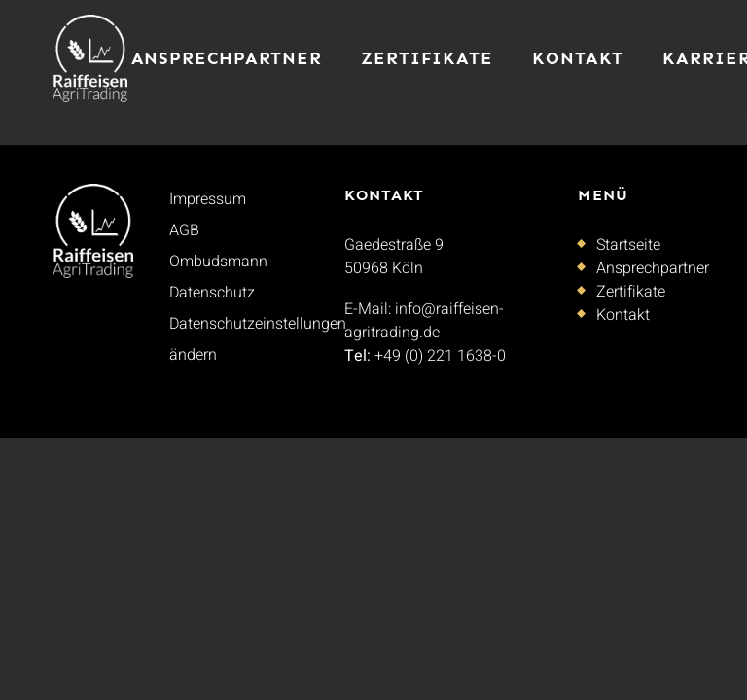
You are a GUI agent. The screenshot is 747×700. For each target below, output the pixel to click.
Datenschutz (212, 293)
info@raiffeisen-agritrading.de (424, 321)
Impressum (208, 199)
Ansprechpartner (227, 58)
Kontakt (578, 58)
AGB (184, 230)
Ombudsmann (218, 262)
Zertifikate (427, 58)
